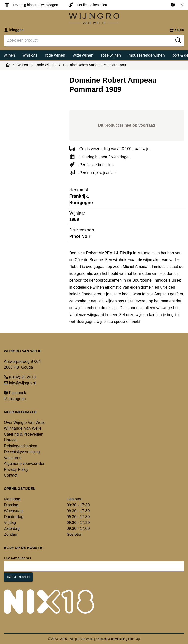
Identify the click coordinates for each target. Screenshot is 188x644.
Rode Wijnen (46, 65)
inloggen (14, 30)
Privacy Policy (16, 469)
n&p (137, 639)
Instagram (15, 399)
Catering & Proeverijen (24, 434)
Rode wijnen (55, 55)
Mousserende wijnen (147, 55)
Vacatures (13, 458)
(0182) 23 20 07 (20, 377)
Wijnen (9, 55)
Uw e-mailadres (18, 558)
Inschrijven (18, 577)
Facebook (15, 393)
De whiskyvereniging (22, 452)
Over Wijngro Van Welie (25, 422)
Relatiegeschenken (21, 446)
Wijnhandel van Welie (23, 428)
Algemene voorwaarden (25, 464)
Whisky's (30, 55)
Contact (11, 475)
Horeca (10, 440)
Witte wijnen (83, 55)
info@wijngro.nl (20, 383)
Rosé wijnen (111, 55)
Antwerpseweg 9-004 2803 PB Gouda (22, 364)
